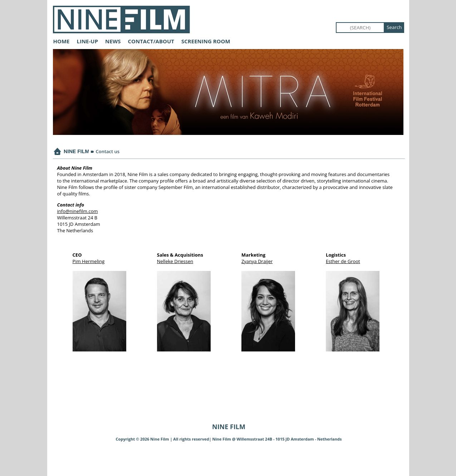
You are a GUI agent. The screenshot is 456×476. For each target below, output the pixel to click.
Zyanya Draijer (257, 261)
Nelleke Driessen (175, 261)
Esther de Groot (343, 261)
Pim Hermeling (89, 261)
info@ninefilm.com (78, 211)
